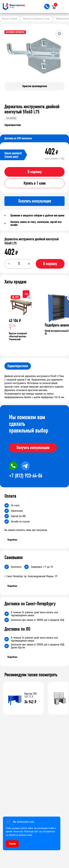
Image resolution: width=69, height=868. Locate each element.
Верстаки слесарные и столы (37, 19)
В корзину (35, 172)
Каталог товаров (10, 19)
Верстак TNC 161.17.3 (31, 695)
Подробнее (12, 540)
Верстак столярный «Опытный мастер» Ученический (18, 336)
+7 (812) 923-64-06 (25, 476)
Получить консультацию (33, 448)
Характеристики (18, 366)
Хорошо (12, 844)
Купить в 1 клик (35, 183)
